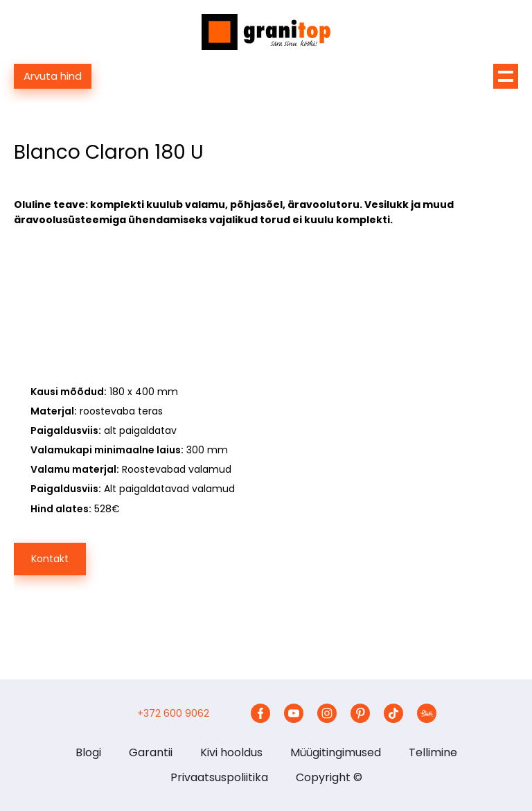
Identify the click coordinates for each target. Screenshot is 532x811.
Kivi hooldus (231, 752)
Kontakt (50, 559)
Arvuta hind (53, 76)
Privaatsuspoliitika (219, 777)
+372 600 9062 (173, 713)
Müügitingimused (336, 752)
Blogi (88, 752)
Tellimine (433, 752)
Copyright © (329, 777)
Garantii (151, 752)
